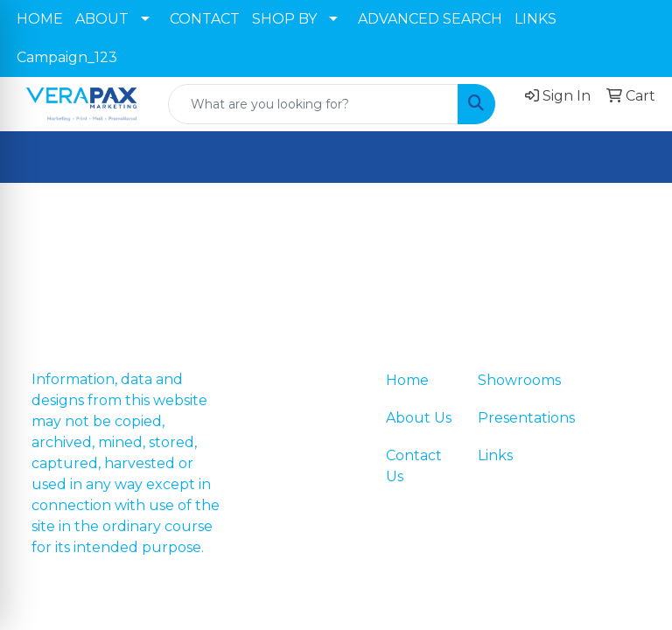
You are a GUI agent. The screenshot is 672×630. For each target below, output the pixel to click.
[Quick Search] (313, 104)
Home (407, 380)
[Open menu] (637, 157)
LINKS (535, 19)
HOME (40, 19)
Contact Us (414, 466)
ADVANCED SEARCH (430, 19)
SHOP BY (284, 19)
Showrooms (513, 380)
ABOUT (102, 19)
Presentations (513, 418)
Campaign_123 (67, 57)
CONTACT (205, 19)
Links (495, 455)
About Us (419, 418)
